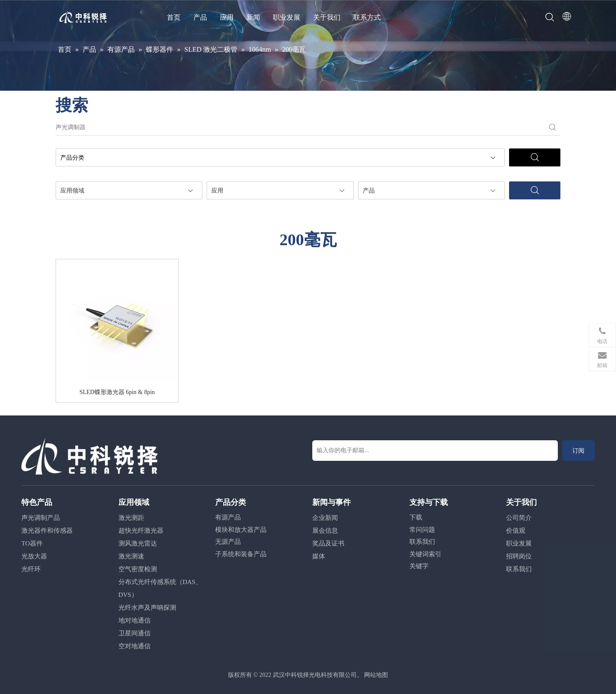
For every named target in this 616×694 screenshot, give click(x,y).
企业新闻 (325, 518)
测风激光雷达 (138, 543)
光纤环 (31, 569)
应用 (227, 17)
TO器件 (32, 543)
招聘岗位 (519, 556)
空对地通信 (135, 646)
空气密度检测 (138, 569)
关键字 (419, 566)
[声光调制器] (300, 128)
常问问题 (422, 530)
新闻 (253, 17)
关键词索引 (425, 554)
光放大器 (34, 556)
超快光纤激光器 (141, 531)
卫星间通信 (135, 633)
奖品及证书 (328, 543)
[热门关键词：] (553, 128)
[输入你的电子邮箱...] (435, 451)
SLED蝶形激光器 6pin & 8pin (117, 392)
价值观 (516, 531)
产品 (200, 17)
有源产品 (228, 517)
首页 (174, 17)
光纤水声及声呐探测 (147, 608)
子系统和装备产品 (241, 554)
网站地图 (376, 675)
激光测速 (131, 556)
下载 (416, 517)
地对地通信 (135, 620)
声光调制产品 (41, 518)
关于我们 (327, 17)
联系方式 (367, 17)
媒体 (319, 556)
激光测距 (131, 518)
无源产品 (228, 542)
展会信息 (325, 531)
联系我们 (422, 542)
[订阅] (578, 451)
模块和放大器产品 (241, 530)
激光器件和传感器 (47, 531)
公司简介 (519, 518)
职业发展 (287, 17)
